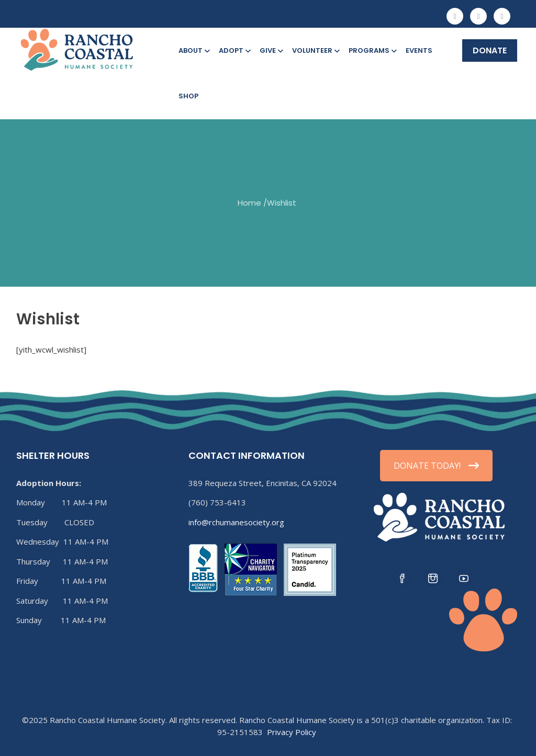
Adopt (234, 50)
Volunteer (315, 50)
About (193, 50)
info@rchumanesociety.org (236, 522)
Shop (188, 96)
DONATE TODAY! (436, 466)
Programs (372, 50)
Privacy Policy (292, 732)
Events (419, 50)
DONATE (490, 50)
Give (271, 50)
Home (249, 202)
